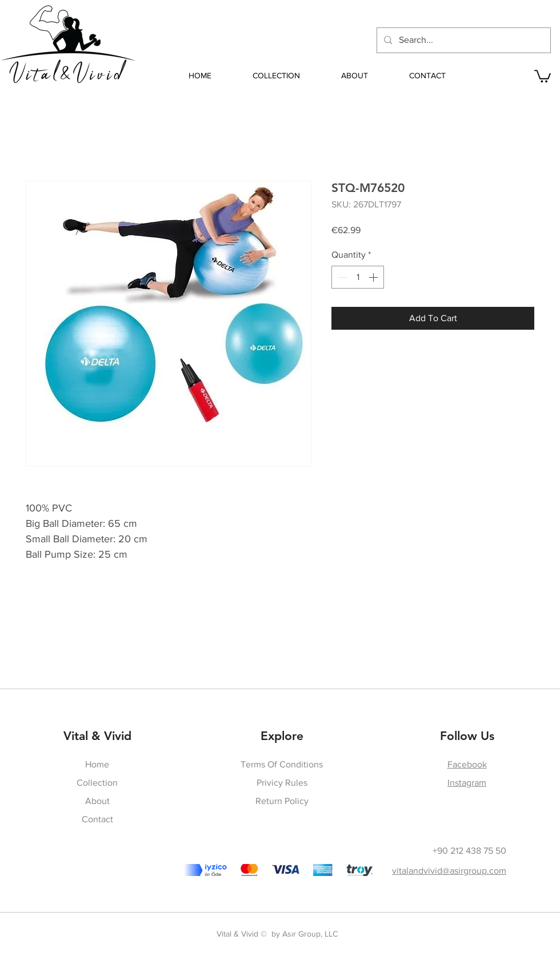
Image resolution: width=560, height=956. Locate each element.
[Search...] (463, 40)
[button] (543, 75)
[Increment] (374, 277)
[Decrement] (341, 277)
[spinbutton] (358, 277)
